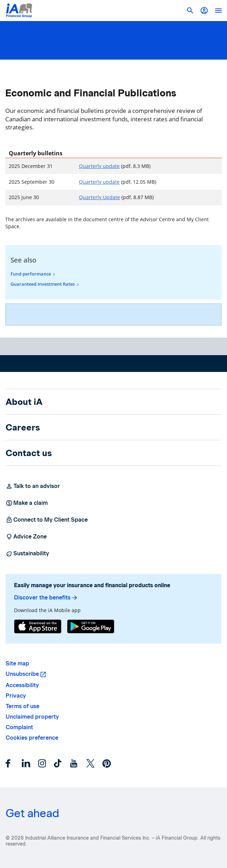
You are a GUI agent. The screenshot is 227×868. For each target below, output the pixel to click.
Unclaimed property (32, 717)
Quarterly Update (99, 197)
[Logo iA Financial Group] (19, 11)
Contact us (29, 453)
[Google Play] (91, 627)
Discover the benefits (46, 598)
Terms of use (22, 706)
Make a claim (27, 503)
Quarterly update (99, 166)
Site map (17, 663)
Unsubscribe (22, 674)
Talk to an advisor (33, 486)
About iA (24, 402)
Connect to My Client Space (47, 520)
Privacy (16, 696)
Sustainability (27, 554)
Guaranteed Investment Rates (43, 284)
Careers (23, 427)
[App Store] (38, 627)
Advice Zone (26, 537)
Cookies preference (32, 738)
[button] (204, 11)
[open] (218, 11)
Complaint (19, 727)
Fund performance (31, 274)
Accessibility (22, 685)
